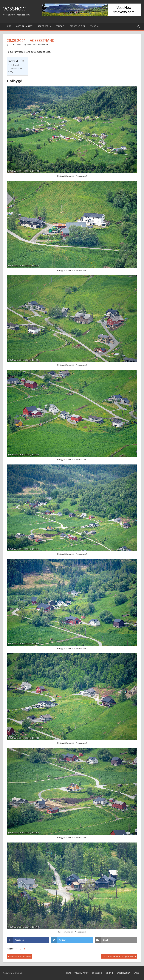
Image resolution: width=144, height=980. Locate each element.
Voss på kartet (24, 26)
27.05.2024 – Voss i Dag (20, 957)
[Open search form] (139, 26)
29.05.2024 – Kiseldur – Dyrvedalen (118, 957)
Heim (8, 26)
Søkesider (44, 26)
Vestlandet (32, 45)
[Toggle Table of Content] (22, 61)
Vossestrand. (16, 69)
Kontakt (60, 26)
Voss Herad (43, 45)
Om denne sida (77, 26)
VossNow (14, 9)
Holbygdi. (15, 65)
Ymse (95, 26)
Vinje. (13, 72)
